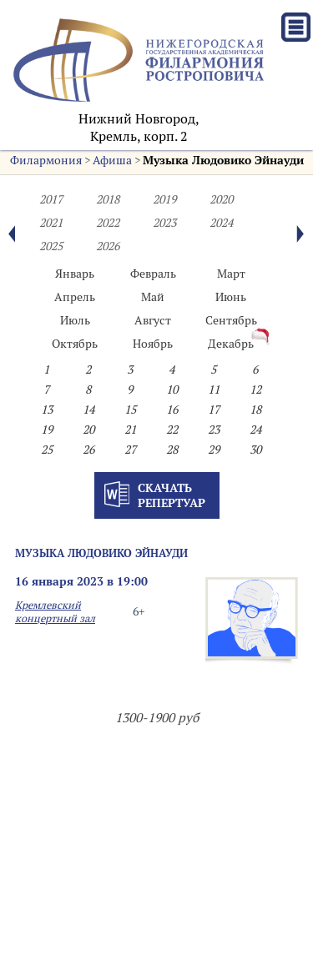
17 (214, 410)
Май (153, 297)
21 (130, 430)
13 (47, 410)
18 (255, 410)
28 (172, 450)
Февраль (153, 274)
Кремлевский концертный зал (55, 611)
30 (255, 450)
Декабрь (231, 344)
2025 (51, 246)
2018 (108, 199)
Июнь (231, 297)
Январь (75, 274)
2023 (164, 223)
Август (153, 320)
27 (130, 450)
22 (172, 430)
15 (130, 410)
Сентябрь (231, 320)
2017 (51, 199)
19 (47, 430)
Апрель (75, 297)
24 (255, 430)
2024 (221, 223)
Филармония (46, 160)
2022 (108, 223)
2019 (164, 199)
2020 (221, 199)
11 (214, 389)
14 (88, 410)
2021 (51, 223)
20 (88, 430)
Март (231, 274)
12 (255, 389)
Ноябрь (153, 344)
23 (214, 430)
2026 (108, 246)
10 (172, 389)
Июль (75, 320)
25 (47, 450)
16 (172, 410)
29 (214, 450)
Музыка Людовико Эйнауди (223, 160)
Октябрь (75, 344)
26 (88, 450)
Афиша (112, 160)
